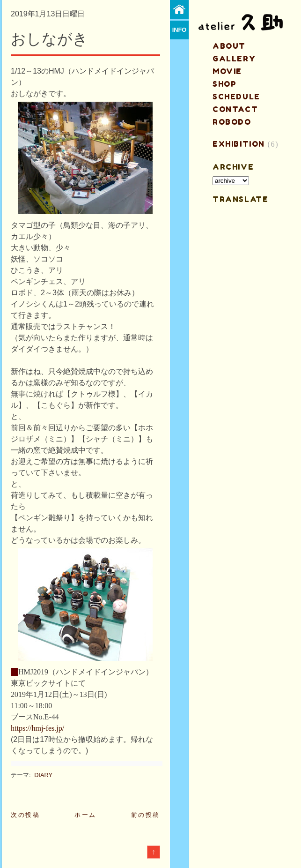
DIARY (43, 775)
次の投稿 (25, 815)
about (229, 46)
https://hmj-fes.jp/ (37, 728)
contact (235, 109)
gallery (234, 59)
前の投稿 (146, 815)
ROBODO (232, 122)
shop (224, 84)
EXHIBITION (239, 144)
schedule (236, 97)
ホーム (85, 815)
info (180, 30)
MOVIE (227, 71)
